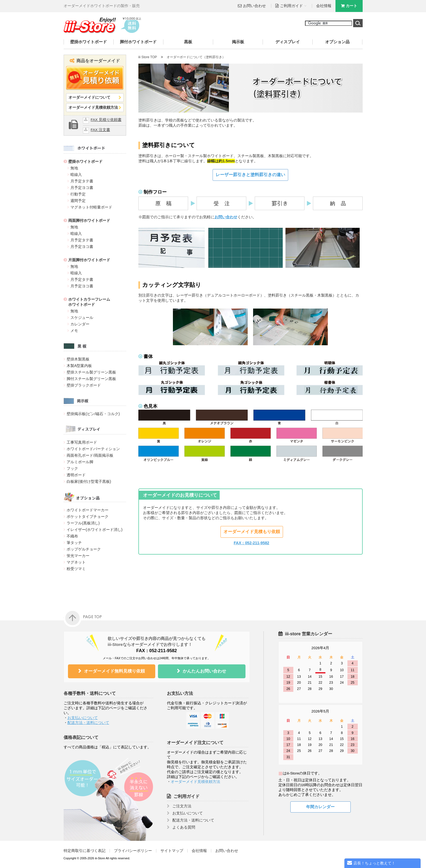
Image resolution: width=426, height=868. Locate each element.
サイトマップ (172, 851)
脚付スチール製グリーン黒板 (91, 379)
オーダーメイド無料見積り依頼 (114, 671)
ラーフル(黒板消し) (83, 523)
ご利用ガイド (186, 796)
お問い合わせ (254, 6)
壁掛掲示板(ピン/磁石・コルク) (93, 414)
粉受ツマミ (76, 569)
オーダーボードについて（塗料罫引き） (196, 57)
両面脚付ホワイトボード (89, 220)
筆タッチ (74, 543)
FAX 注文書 (100, 130)
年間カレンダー (320, 807)
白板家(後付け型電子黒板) (89, 481)
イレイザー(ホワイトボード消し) (95, 530)
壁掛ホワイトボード (88, 42)
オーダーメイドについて (89, 97)
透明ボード (76, 475)
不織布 (72, 536)
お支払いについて (83, 718)
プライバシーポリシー (133, 851)
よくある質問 (184, 827)
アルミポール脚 (80, 462)
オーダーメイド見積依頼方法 (93, 108)
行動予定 (78, 194)
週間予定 (78, 201)
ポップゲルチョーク (84, 549)
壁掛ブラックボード (84, 385)
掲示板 (238, 42)
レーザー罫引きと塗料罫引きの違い (250, 175)
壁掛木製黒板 (78, 359)
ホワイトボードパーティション (93, 449)
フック (72, 468)
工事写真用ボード (82, 442)
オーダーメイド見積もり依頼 (252, 532)
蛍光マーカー (78, 556)
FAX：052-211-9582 (252, 543)
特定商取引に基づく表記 (85, 851)
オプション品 (337, 42)
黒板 (188, 42)
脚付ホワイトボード (138, 42)
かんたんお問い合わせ (204, 671)
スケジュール (82, 318)
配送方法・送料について (88, 723)
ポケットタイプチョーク (88, 517)
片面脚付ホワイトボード (89, 260)
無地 (74, 168)
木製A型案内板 (79, 366)
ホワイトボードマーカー (88, 510)
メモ (74, 331)
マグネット (76, 562)
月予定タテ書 (82, 181)
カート (352, 6)
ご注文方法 (182, 806)
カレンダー (80, 324)
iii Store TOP (148, 57)
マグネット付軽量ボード (91, 207)
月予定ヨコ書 (82, 188)
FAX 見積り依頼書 (106, 120)
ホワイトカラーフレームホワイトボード (89, 302)
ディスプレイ (288, 42)
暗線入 (76, 175)
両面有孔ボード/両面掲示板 (90, 455)
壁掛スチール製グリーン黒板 (91, 372)
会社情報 (324, 6)
